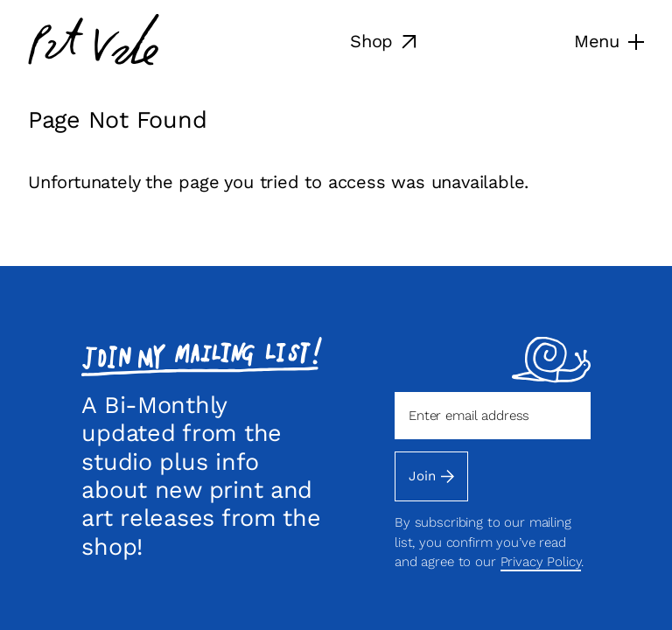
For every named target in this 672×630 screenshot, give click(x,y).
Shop (383, 41)
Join (431, 476)
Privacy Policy (541, 562)
